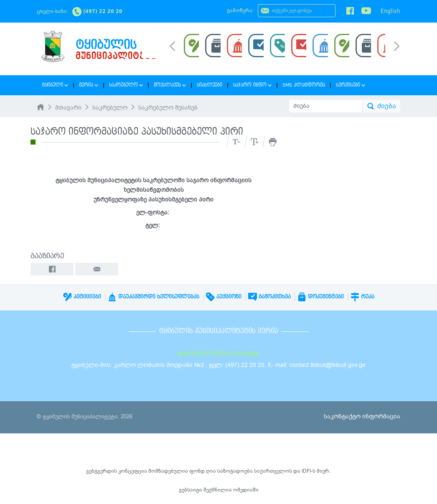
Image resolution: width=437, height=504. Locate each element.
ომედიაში (246, 490)
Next (397, 47)
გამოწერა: (240, 10)
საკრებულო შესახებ (168, 108)
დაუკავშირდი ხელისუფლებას (154, 297)
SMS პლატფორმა (304, 85)
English (390, 11)
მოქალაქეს (170, 85)
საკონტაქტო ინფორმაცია (362, 416)
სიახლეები (210, 85)
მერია (89, 85)
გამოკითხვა (269, 297)
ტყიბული (55, 85)
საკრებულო (126, 85)
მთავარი (68, 108)
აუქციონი (224, 297)
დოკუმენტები (321, 297)
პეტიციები (82, 297)
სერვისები (351, 85)
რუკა (362, 297)
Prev (172, 46)
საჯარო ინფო (252, 85)
